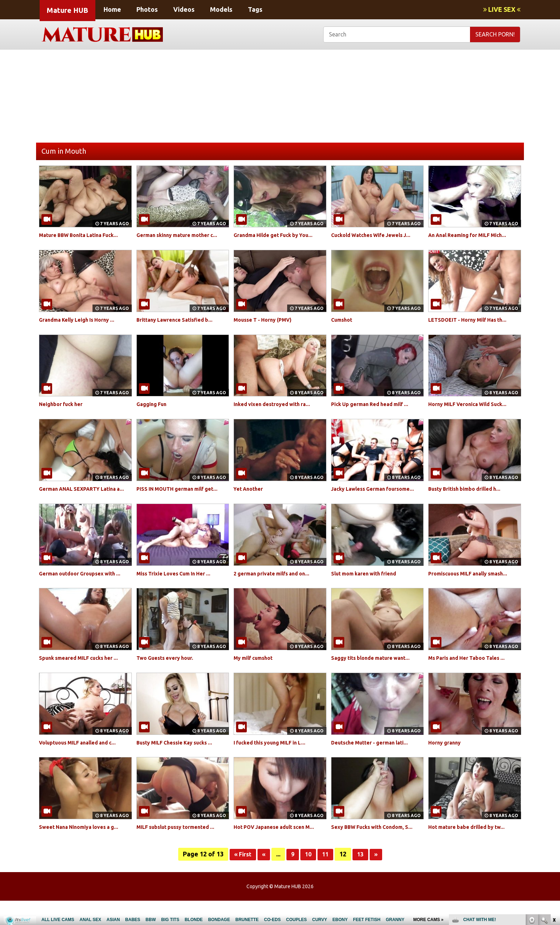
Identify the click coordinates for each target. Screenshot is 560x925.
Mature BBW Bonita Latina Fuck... (84, 235)
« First (241, 879)
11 (326, 879)
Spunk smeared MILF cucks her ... (84, 674)
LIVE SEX (502, 9)
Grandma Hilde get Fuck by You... (279, 235)
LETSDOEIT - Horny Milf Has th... (473, 320)
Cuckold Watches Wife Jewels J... (377, 235)
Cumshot (343, 320)
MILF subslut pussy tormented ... (181, 843)
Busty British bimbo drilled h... (470, 489)
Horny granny (447, 758)
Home (112, 9)
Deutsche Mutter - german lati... (375, 758)
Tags (255, 9)
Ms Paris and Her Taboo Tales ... (472, 674)
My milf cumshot (256, 674)
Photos (147, 9)
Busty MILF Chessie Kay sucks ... (180, 758)
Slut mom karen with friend (369, 581)
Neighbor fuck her (64, 404)
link (554, 813)
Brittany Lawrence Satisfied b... (180, 320)
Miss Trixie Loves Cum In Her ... (179, 581)
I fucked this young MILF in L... (275, 758)
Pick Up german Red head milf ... (375, 404)
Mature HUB (67, 10)
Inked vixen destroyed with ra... (277, 404)
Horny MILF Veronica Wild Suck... (473, 404)
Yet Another (250, 489)
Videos (184, 9)
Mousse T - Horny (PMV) (267, 320)
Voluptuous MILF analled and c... (83, 758)
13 (362, 879)
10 (309, 879)
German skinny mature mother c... (183, 235)
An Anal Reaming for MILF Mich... (473, 235)
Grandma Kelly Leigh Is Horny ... (82, 320)
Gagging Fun (154, 404)
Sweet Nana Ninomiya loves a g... (84, 843)
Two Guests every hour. (169, 674)
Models (221, 9)
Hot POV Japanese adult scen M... (280, 843)
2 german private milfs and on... (277, 581)
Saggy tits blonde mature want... (376, 674)
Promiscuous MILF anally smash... (474, 581)
